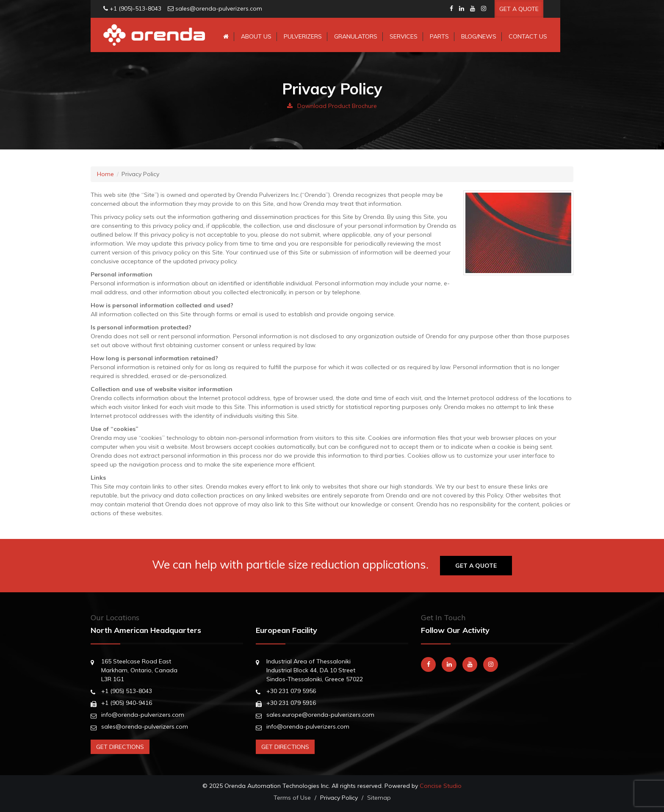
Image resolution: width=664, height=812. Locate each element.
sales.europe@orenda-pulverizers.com (320, 715)
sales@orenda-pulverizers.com (219, 8)
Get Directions (120, 747)
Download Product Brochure (332, 106)
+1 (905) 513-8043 (127, 691)
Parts (439, 36)
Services (404, 36)
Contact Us (528, 36)
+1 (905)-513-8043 (136, 8)
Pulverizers (303, 36)
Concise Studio (441, 786)
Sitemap (379, 798)
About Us (256, 36)
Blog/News (479, 36)
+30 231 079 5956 (291, 691)
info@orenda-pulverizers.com (143, 715)
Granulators (356, 36)
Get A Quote (519, 9)
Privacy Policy (339, 798)
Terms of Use (292, 798)
